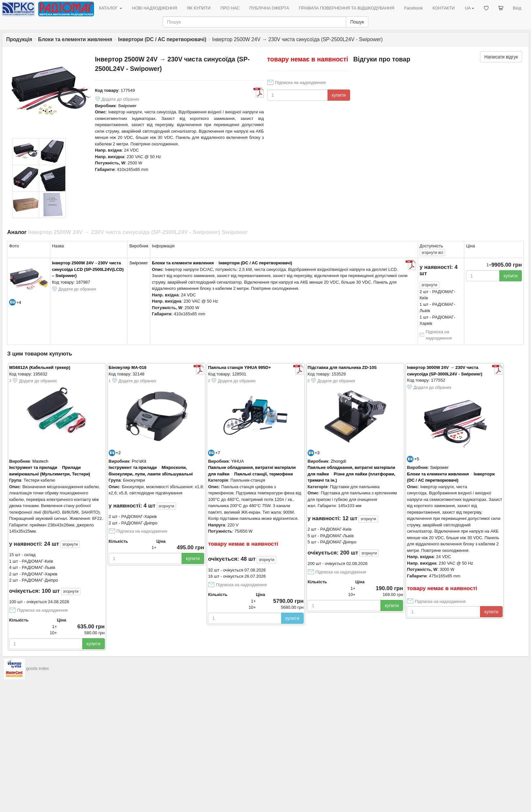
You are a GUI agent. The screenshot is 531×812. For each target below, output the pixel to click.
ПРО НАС (230, 8)
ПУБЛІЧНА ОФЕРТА (269, 8)
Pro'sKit (139, 461)
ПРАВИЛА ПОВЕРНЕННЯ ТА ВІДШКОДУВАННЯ (346, 8)
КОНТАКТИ (443, 8)
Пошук (357, 22)
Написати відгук (501, 57)
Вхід (517, 8)
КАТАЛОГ (111, 8)
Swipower (127, 106)
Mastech (40, 461)
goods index (38, 668)
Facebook (413, 8)
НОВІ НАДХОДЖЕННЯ (154, 8)
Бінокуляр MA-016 (128, 367)
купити (339, 95)
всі (432, 253)
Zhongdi (338, 461)
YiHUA (238, 461)
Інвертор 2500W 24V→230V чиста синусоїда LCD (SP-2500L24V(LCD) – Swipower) (88, 269)
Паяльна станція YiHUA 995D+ (239, 367)
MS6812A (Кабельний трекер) (40, 367)
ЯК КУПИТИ (199, 8)
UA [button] (469, 8)
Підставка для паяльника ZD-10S (342, 367)
